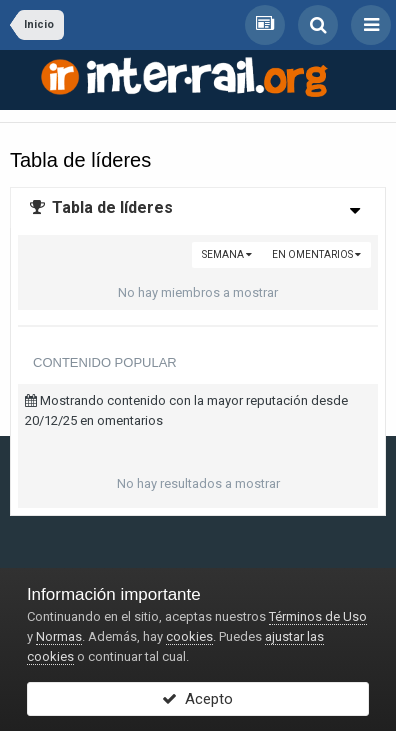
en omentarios (316, 254)
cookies (189, 636)
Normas (59, 636)
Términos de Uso (318, 616)
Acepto (197, 699)
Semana (227, 254)
